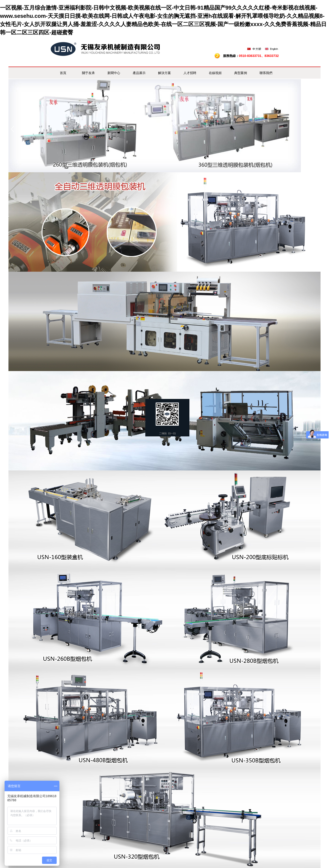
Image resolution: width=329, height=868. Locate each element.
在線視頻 (215, 73)
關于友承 (88, 73)
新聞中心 (114, 73)
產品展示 (139, 73)
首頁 (63, 73)
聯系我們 (266, 73)
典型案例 (241, 73)
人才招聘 (190, 73)
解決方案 (164, 73)
